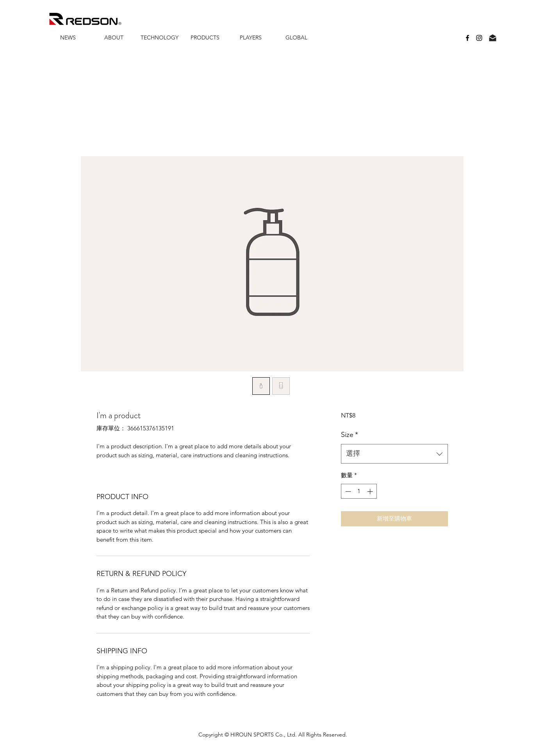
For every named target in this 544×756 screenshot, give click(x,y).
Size (350, 435)
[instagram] (479, 38)
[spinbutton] (359, 491)
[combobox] (394, 454)
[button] (114, 38)
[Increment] (371, 491)
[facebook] (467, 38)
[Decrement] (347, 491)
